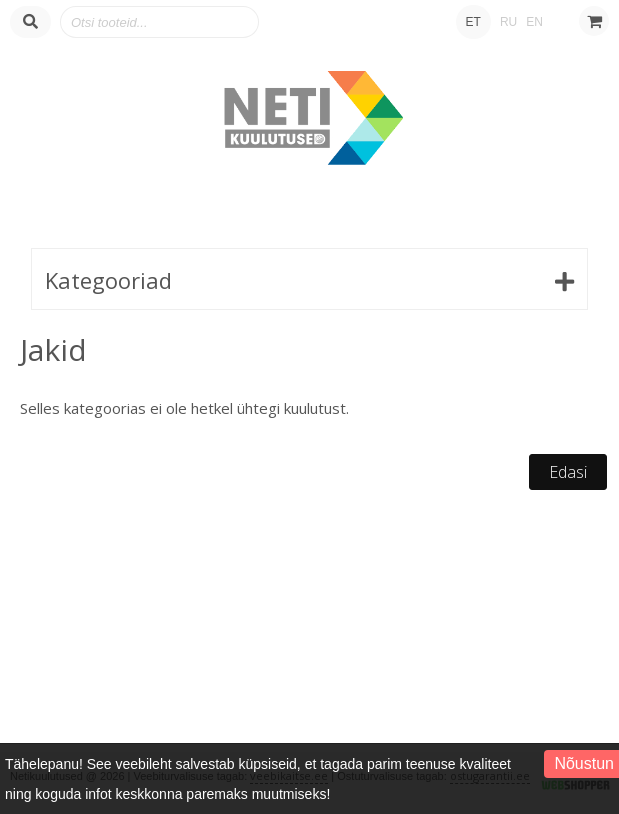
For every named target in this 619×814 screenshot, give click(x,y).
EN (534, 22)
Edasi (568, 472)
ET (473, 22)
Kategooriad (108, 280)
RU (508, 22)
